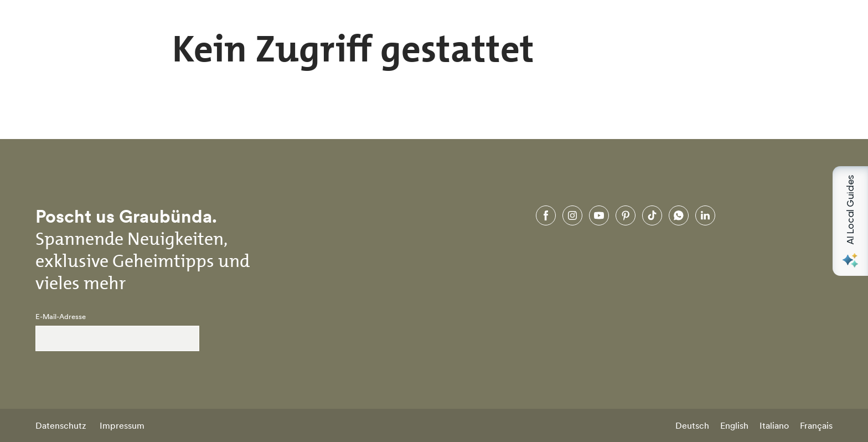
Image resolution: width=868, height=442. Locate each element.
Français (816, 425)
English (734, 425)
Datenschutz (61, 425)
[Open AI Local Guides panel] (850, 221)
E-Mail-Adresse (61, 317)
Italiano (774, 425)
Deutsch (692, 425)
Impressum (122, 425)
